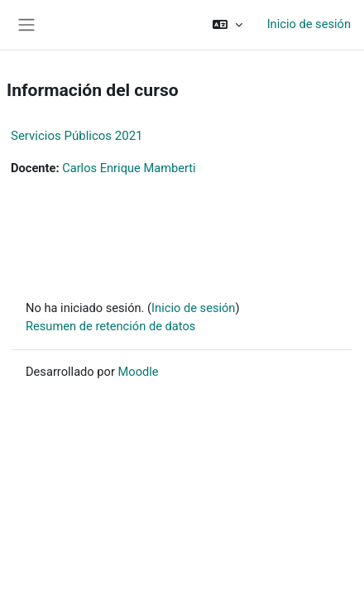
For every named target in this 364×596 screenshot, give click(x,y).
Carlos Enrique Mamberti (129, 168)
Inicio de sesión (309, 24)
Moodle (139, 372)
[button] (227, 25)
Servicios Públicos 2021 (77, 136)
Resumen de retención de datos (110, 326)
